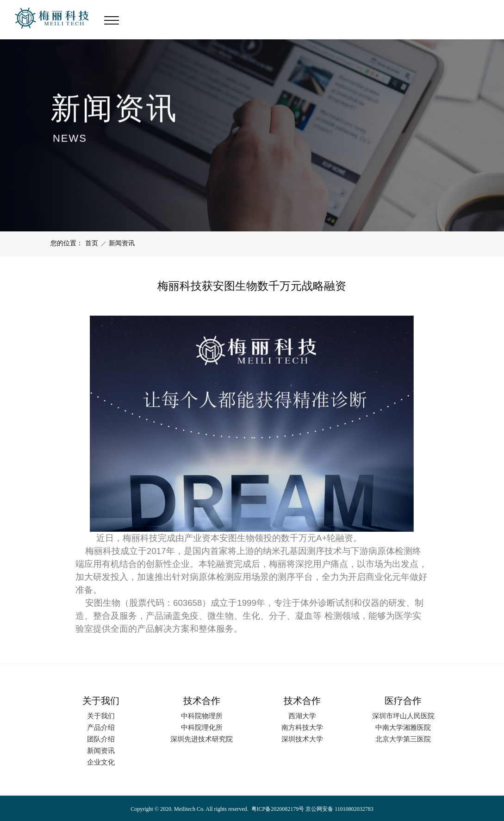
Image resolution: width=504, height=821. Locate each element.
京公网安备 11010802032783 (339, 809)
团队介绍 (101, 739)
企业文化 (101, 762)
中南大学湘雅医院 (403, 727)
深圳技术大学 (302, 739)
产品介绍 (101, 727)
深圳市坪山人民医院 (403, 716)
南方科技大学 (302, 727)
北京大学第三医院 (403, 739)
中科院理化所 (202, 727)
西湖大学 (302, 716)
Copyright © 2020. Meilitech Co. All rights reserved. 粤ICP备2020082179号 (217, 809)
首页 (92, 243)
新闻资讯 (122, 243)
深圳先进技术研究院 (202, 739)
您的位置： (67, 243)
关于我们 (101, 716)
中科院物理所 (202, 716)
